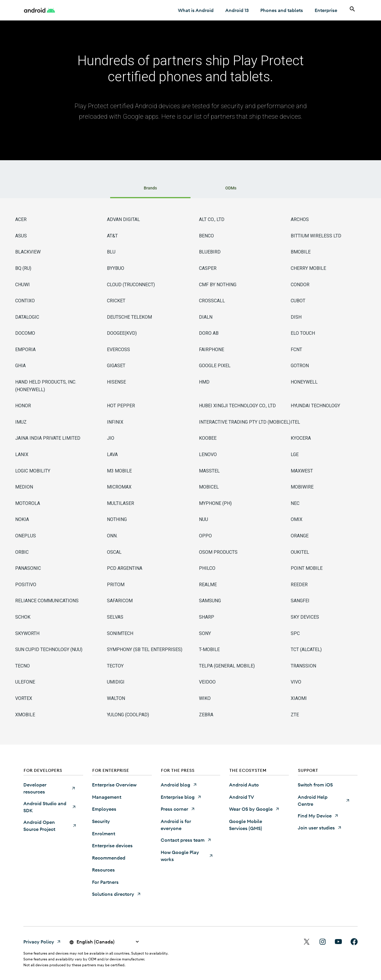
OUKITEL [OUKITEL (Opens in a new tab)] (300, 552)
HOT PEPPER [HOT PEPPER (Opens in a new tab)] (121, 406)
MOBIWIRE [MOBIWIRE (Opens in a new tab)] (302, 487)
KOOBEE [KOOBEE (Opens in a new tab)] (208, 438)
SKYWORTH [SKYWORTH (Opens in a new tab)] (27, 633)
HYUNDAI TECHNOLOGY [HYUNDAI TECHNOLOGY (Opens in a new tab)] (315, 406)
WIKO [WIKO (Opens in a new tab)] (205, 698)
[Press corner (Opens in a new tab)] (178, 809)
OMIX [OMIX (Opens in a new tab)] (297, 519)
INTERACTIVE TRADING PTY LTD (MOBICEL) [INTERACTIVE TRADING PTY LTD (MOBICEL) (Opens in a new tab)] (245, 422)
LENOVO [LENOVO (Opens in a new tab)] (208, 454)
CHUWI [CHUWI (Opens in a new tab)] (22, 285)
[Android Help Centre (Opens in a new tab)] (324, 800)
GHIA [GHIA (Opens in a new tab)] (20, 366)
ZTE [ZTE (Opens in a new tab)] (295, 715)
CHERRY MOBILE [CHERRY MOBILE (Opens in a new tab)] (308, 268)
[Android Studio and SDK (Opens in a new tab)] (50, 807)
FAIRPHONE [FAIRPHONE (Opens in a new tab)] (212, 350)
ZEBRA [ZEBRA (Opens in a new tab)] (206, 715)
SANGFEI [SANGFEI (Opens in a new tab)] (300, 601)
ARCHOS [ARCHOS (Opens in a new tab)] (300, 219)
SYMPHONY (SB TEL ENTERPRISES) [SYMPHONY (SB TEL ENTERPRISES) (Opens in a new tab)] (145, 649)
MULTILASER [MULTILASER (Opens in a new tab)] (121, 503)
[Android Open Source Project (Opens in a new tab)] (50, 826)
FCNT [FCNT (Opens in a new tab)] (296, 350)
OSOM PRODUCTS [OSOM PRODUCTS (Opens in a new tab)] (218, 552)
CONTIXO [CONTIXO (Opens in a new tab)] (25, 301)
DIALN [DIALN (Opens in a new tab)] (206, 317)
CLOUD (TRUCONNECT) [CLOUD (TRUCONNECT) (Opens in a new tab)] (131, 285)
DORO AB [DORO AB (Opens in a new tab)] (209, 333)
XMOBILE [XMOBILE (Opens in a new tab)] (25, 715)
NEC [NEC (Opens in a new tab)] (295, 503)
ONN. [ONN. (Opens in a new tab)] (112, 536)
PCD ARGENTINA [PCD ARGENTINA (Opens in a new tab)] (125, 568)
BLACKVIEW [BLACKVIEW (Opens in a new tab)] (28, 252)
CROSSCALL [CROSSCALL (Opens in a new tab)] (212, 301)
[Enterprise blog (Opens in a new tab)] (181, 797)
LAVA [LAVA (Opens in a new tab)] (112, 454)
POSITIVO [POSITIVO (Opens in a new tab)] (26, 585)
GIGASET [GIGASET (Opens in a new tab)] (116, 366)
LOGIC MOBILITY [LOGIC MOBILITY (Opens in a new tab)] (33, 471)
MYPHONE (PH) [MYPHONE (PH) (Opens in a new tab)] (215, 503)
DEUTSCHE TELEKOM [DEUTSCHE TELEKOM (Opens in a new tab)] (129, 317)
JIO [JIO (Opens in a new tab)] (111, 438)
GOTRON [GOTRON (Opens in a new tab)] (300, 366)
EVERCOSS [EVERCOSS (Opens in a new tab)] (118, 350)
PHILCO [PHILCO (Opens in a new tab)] (207, 568)
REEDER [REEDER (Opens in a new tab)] (299, 585)
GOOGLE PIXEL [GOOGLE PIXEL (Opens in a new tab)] (215, 366)
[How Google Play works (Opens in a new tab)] (187, 856)
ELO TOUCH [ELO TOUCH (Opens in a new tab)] (303, 333)
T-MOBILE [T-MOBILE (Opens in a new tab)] (209, 649)
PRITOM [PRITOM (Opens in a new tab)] (116, 585)
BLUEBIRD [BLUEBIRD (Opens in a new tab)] (210, 252)
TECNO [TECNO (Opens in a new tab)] (22, 666)
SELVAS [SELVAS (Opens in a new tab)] (115, 617)
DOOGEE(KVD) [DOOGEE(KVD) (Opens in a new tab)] (122, 333)
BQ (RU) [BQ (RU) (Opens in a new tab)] (23, 268)
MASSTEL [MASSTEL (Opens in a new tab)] (209, 471)
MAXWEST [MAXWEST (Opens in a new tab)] (302, 471)
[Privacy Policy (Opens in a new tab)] (42, 942)
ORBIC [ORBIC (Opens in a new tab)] (22, 552)
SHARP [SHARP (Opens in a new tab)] (207, 617)
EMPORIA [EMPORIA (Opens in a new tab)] (25, 350)
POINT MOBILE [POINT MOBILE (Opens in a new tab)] (307, 568)
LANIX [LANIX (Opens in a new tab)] (22, 454)
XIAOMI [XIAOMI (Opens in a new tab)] (299, 698)
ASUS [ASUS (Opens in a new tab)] (21, 236)
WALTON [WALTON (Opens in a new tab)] (116, 698)
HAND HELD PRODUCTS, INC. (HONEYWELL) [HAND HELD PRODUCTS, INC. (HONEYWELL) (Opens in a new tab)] (46, 386)
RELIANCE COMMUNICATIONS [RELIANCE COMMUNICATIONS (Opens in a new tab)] (47, 601)
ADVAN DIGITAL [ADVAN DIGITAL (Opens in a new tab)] (123, 219)
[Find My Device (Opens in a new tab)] (318, 816)
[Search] (352, 10)
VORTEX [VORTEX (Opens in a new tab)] (24, 698)
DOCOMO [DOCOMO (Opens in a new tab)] (25, 333)
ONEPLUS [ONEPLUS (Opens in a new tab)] (26, 536)
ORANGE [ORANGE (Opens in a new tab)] (300, 536)
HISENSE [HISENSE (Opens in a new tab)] (116, 382)
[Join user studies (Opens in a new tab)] (320, 828)
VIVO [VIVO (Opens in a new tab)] (296, 682)
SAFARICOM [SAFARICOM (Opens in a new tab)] (120, 601)
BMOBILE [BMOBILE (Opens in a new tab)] (301, 252)
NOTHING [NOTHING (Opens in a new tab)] (117, 519)
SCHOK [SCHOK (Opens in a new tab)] (23, 617)
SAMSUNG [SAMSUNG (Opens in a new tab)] (210, 601)
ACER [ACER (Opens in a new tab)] (21, 219)
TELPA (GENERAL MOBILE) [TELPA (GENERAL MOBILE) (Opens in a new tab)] (227, 666)
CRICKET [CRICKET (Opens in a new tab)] (116, 301)
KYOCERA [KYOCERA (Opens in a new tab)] (301, 438)
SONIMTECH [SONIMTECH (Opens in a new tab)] (120, 633)
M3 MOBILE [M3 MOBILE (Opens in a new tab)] (119, 471)
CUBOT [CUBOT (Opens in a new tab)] (298, 301)
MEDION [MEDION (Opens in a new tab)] (24, 487)
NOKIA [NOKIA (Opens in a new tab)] (22, 519)
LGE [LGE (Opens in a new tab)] (295, 454)
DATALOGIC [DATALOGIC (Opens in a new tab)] (27, 317)
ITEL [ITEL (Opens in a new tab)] (295, 422)
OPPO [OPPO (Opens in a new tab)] (205, 536)
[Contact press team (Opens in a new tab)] (186, 840)
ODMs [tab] (231, 188)
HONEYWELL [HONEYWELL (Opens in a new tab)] (304, 382)
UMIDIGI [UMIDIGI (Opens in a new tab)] (116, 682)
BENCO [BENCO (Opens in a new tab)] (206, 236)
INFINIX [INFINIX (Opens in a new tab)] (115, 422)
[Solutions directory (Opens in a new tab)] (117, 894)
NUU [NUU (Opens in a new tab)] (204, 519)
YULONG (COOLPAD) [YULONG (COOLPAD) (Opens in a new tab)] (128, 715)
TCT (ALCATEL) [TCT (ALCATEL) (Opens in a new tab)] (306, 649)
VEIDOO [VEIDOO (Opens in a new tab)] (207, 682)
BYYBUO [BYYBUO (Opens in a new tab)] (116, 268)
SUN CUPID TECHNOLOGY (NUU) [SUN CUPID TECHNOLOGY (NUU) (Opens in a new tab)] (49, 649)
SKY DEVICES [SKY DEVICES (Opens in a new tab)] (305, 617)
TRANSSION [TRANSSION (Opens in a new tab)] (303, 666)
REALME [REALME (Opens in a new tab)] (208, 585)
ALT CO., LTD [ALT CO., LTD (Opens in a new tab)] (212, 219)
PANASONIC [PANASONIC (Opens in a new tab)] (28, 568)
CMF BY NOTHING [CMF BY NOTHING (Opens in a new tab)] (218, 285)
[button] (53, 772)
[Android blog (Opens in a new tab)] (179, 785)
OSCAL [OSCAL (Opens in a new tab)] (114, 552)
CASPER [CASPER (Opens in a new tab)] (208, 268)
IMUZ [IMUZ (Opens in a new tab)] (21, 422)
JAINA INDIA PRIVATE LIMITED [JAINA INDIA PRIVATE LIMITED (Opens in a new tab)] (48, 438)
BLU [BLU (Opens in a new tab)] (111, 252)
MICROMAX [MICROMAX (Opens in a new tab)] (119, 487)
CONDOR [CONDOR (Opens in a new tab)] (300, 285)
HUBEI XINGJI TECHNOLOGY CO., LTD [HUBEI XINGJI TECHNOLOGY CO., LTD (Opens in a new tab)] (237, 406)
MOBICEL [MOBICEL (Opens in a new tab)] (209, 487)
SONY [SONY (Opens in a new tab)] (205, 633)
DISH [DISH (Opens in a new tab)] (296, 317)
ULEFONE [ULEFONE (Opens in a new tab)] (25, 682)
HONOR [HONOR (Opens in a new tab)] (23, 406)
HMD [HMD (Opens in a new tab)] (204, 382)
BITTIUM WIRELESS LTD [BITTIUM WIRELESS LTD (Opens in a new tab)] (316, 236)
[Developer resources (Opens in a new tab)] (50, 788)
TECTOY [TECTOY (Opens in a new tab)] (115, 666)
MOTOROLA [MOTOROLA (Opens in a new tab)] (28, 503)
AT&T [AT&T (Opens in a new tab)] (112, 236)
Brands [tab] (150, 188)
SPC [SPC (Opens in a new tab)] (295, 633)
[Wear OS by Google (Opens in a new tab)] (254, 809)
